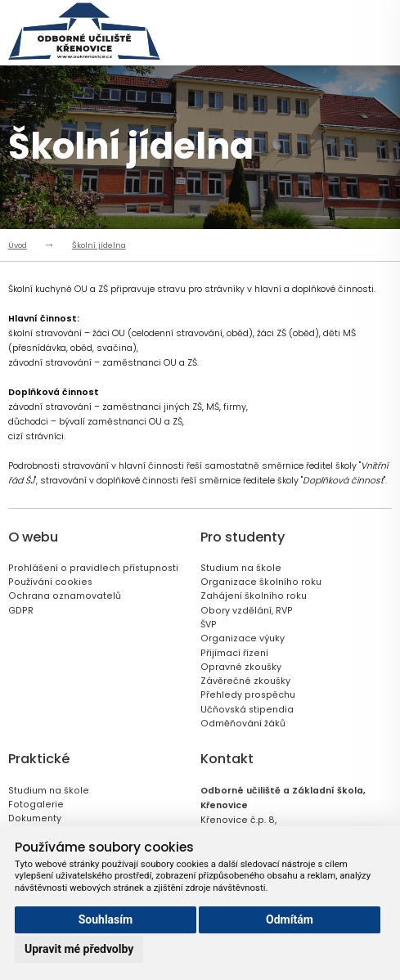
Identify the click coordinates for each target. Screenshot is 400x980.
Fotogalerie (36, 805)
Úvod (18, 245)
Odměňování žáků (243, 724)
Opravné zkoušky (241, 667)
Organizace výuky (243, 638)
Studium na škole (241, 568)
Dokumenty (35, 818)
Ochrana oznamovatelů (65, 596)
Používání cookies (50, 582)
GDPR (21, 611)
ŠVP (209, 625)
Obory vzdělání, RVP (247, 611)
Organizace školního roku (261, 582)
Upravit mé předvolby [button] (79, 949)
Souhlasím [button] (106, 919)
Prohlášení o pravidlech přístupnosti (93, 568)
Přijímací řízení (234, 653)
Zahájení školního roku (254, 596)
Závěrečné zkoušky (245, 681)
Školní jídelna (99, 245)
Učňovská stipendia (247, 710)
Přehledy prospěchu (248, 695)
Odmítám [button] (290, 919)
